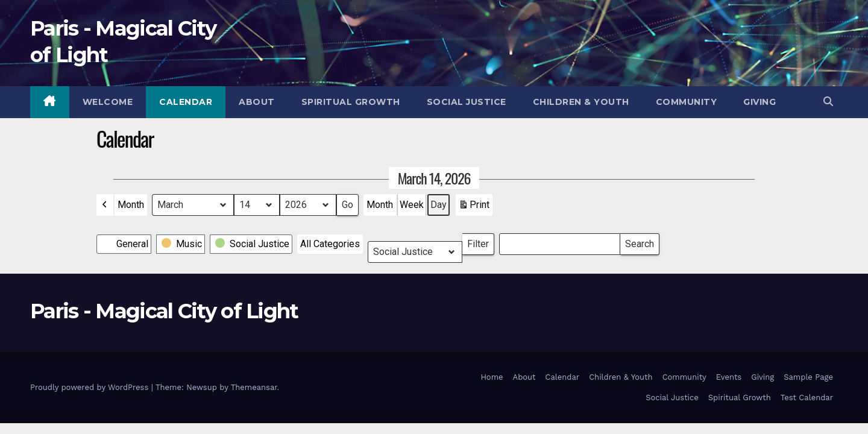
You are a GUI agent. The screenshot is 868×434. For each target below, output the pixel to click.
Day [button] (439, 205)
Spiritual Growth (351, 102)
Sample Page (808, 377)
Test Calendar (807, 398)
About (257, 102)
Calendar (186, 102)
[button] (828, 102)
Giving (759, 102)
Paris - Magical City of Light (164, 311)
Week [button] (412, 205)
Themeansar (254, 387)
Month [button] (131, 205)
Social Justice (467, 102)
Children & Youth (581, 102)
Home (492, 377)
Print (474, 207)
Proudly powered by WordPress (91, 387)
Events (729, 377)
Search (639, 241)
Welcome (108, 102)
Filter (481, 241)
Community (687, 102)
